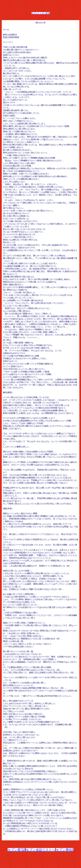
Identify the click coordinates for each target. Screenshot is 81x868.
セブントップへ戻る (41, 13)
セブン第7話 (16, 850)
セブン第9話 (65, 850)
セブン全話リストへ (41, 850)
